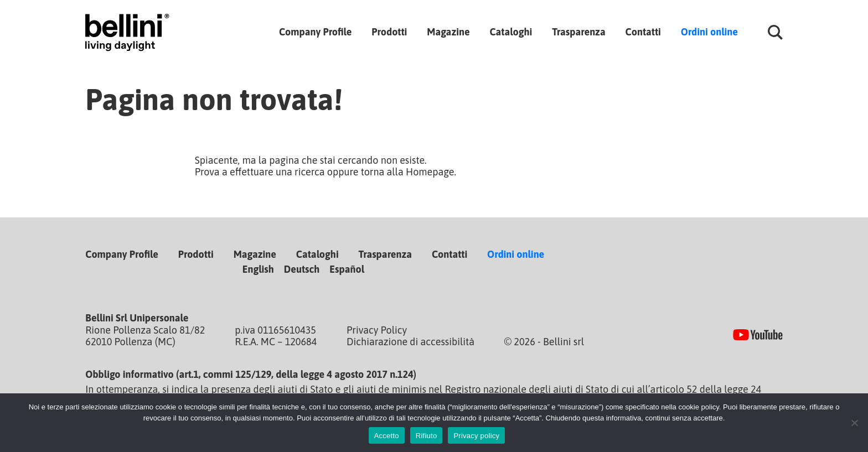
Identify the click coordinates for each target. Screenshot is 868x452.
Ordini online (709, 32)
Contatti (643, 32)
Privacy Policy (377, 330)
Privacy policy (476, 436)
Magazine (448, 32)
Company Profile (316, 32)
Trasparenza (578, 32)
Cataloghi (511, 32)
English (258, 269)
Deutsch (302, 269)
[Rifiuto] (854, 423)
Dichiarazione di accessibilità (410, 342)
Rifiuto (427, 436)
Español (347, 269)
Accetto (387, 436)
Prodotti (389, 32)
